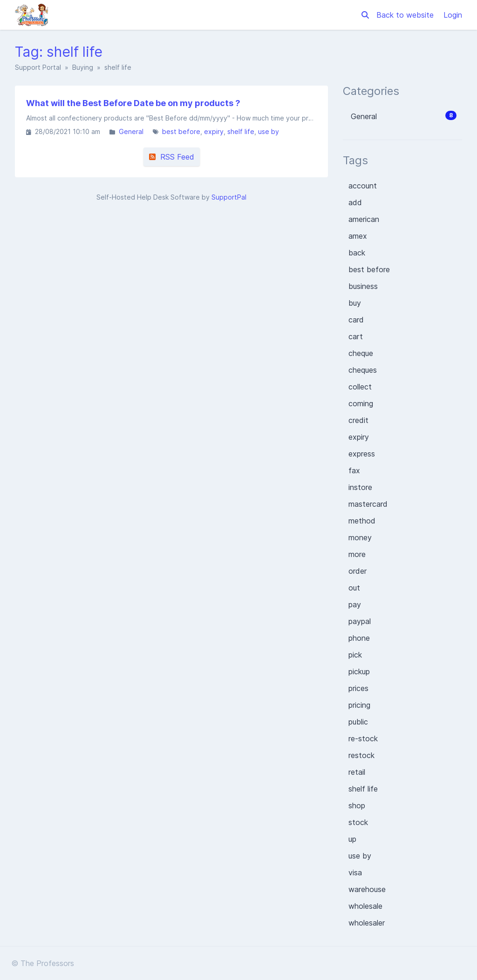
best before (181, 131)
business (363, 286)
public (358, 722)
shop (357, 805)
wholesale (365, 906)
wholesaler (367, 923)
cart (356, 336)
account (363, 186)
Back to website (406, 15)
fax (354, 470)
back (357, 253)
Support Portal (38, 67)
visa (355, 873)
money (360, 537)
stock (358, 822)
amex (358, 236)
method (362, 521)
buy (355, 303)
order (358, 571)
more (357, 554)
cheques (363, 370)
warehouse (367, 889)
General (131, 131)
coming (361, 403)
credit (358, 420)
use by (269, 131)
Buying (83, 67)
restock (361, 755)
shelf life (241, 131)
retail (357, 772)
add (355, 202)
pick (355, 655)
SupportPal (229, 197)
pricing (359, 705)
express (362, 454)
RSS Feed (172, 157)
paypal (360, 621)
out (354, 588)
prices (358, 688)
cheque (361, 353)
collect (360, 387)
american (364, 219)
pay (355, 604)
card (356, 320)
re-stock (363, 738)
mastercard (368, 504)
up (352, 839)
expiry (214, 131)
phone (359, 638)
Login (453, 15)
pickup (359, 671)
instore (360, 487)
